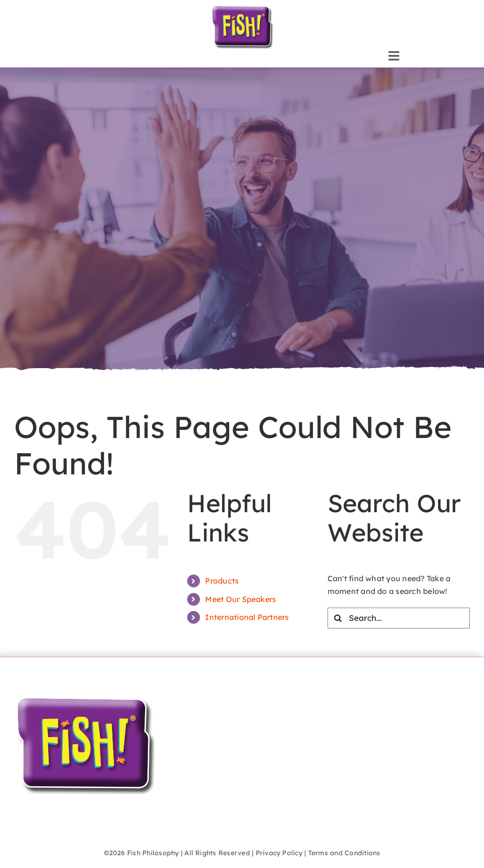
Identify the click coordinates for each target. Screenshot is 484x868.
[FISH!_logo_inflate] (242, 9)
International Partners (247, 617)
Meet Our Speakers (241, 599)
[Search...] (399, 618)
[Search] (338, 618)
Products (222, 581)
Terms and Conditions (344, 853)
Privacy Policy (279, 853)
